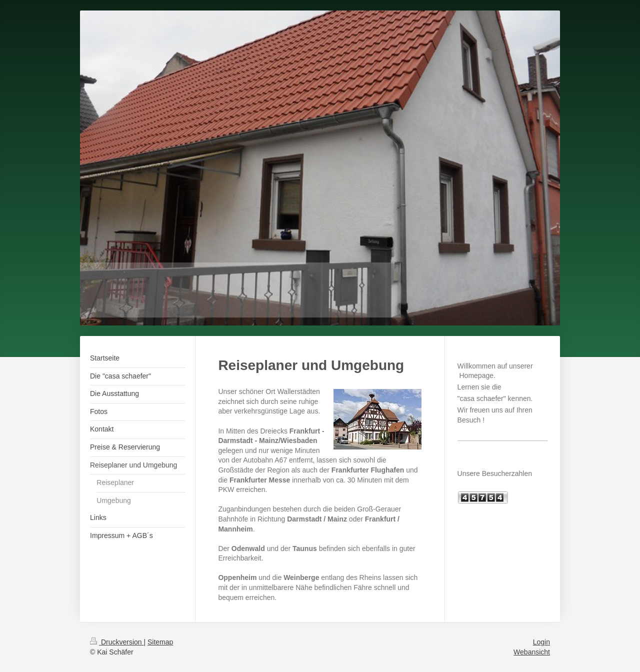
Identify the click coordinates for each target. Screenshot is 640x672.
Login (541, 642)
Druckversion (117, 642)
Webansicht (532, 652)
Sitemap (160, 642)
